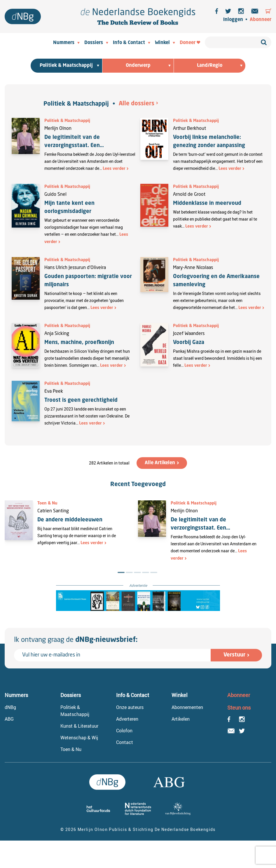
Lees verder (114, 169)
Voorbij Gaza (189, 343)
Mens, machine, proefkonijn (79, 343)
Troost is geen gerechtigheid (82, 400)
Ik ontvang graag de (76, 640)
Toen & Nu (47, 503)
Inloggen (233, 20)
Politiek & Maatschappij (76, 104)
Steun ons (239, 708)
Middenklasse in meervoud (207, 203)
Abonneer (261, 20)
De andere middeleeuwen (70, 520)
